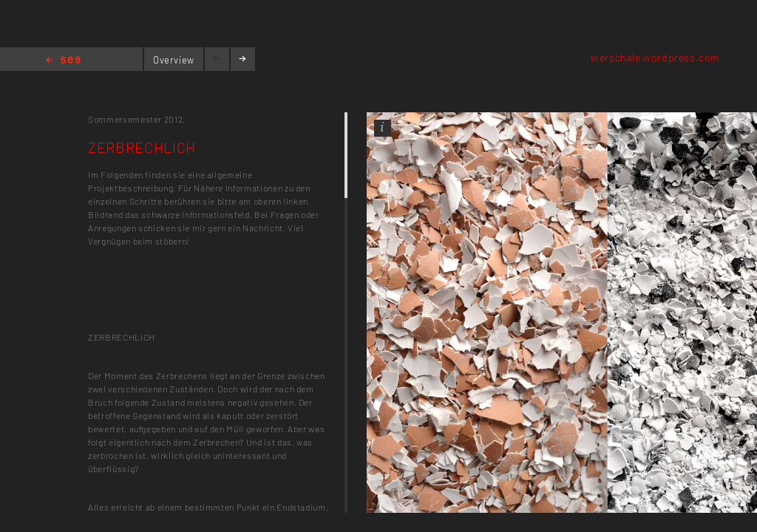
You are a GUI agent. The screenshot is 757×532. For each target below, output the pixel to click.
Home (63, 61)
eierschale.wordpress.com (655, 57)
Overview (174, 60)
